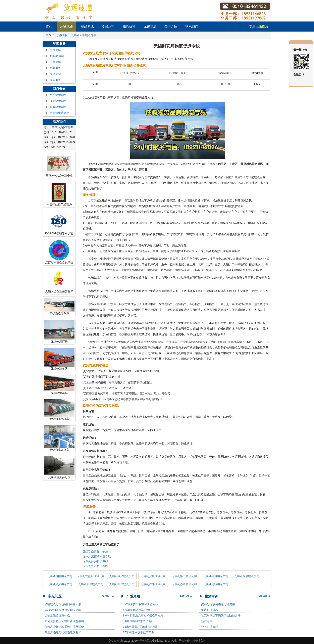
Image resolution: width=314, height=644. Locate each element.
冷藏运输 (108, 26)
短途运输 (207, 621)
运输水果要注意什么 (57, 615)
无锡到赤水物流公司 (184, 584)
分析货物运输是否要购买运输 (63, 610)
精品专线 (87, 26)
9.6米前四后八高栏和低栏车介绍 (143, 615)
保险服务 (55, 80)
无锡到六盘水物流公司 (91, 576)
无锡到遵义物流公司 (122, 576)
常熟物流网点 (58, 95)
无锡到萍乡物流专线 (95, 561)
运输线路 (66, 26)
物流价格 (129, 26)
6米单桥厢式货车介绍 (136, 610)
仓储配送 (55, 74)
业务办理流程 (210, 627)
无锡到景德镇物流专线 (97, 556)
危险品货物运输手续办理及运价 (64, 627)
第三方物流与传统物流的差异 (63, 632)
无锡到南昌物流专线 (95, 552)
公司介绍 (171, 26)
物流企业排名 (210, 610)
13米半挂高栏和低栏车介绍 (140, 627)
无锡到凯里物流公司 (91, 584)
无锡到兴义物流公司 (60, 584)
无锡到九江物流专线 (95, 566)
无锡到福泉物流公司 (247, 576)
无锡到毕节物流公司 (184, 576)
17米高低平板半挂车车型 (139, 632)
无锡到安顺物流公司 (153, 576)
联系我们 (192, 26)
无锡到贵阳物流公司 (60, 576)
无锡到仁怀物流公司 (153, 584)
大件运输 (55, 50)
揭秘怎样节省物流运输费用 (218, 604)
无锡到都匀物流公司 (216, 576)
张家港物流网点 (60, 113)
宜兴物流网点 (58, 107)
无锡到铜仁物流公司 (122, 584)
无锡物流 (150, 26)
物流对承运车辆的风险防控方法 (221, 615)
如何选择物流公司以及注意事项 (64, 621)
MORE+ (108, 596)
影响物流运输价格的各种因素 (63, 604)
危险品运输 (57, 56)
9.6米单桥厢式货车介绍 (137, 621)
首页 (49, 26)
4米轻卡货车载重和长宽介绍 (141, 604)
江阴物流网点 (58, 101)
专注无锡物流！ (260, 26)
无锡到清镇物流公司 (216, 584)
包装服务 (55, 68)
